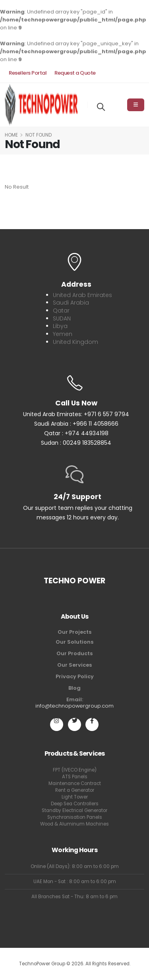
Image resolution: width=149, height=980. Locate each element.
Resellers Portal (28, 73)
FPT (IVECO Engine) (75, 770)
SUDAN (62, 318)
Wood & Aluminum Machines (74, 824)
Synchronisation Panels (75, 817)
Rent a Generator (75, 790)
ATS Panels (75, 777)
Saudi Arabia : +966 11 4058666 (76, 424)
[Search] (101, 106)
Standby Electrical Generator (74, 810)
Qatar (61, 311)
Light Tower (75, 797)
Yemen (63, 334)
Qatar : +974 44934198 (76, 433)
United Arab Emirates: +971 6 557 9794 (76, 414)
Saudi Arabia (71, 303)
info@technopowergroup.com (74, 706)
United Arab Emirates (82, 295)
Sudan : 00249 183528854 (76, 443)
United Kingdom (75, 342)
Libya (60, 326)
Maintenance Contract (75, 783)
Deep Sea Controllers (75, 804)
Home (11, 135)
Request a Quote (75, 73)
